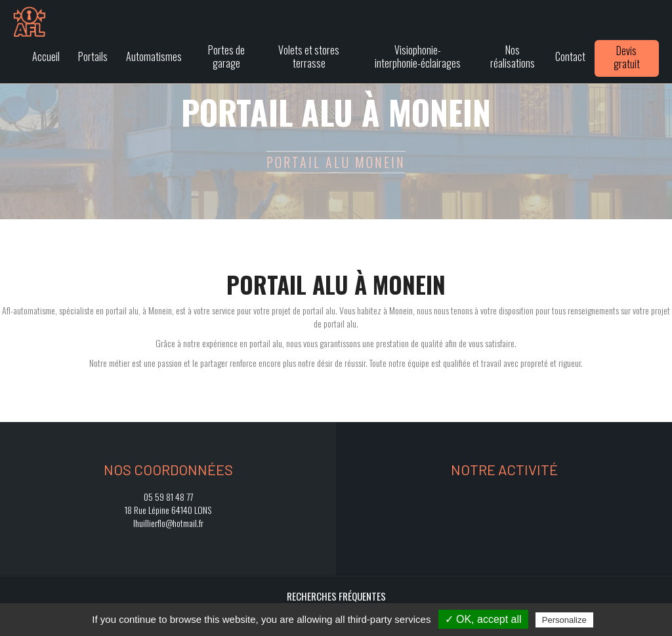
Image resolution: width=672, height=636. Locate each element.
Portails (93, 56)
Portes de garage (226, 56)
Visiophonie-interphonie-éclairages (418, 56)
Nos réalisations (513, 56)
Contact (570, 56)
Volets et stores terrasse (309, 56)
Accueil (46, 56)
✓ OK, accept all (483, 619)
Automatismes (154, 56)
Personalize (564, 620)
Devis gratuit (627, 57)
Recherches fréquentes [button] (336, 596)
